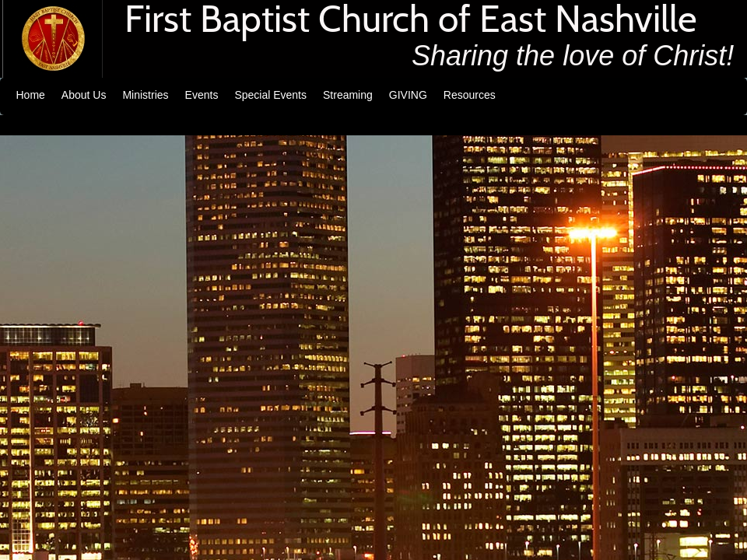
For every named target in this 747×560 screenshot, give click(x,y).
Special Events (270, 95)
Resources (470, 95)
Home (31, 95)
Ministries (145, 95)
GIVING (408, 95)
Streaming (348, 95)
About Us (84, 95)
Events (202, 95)
